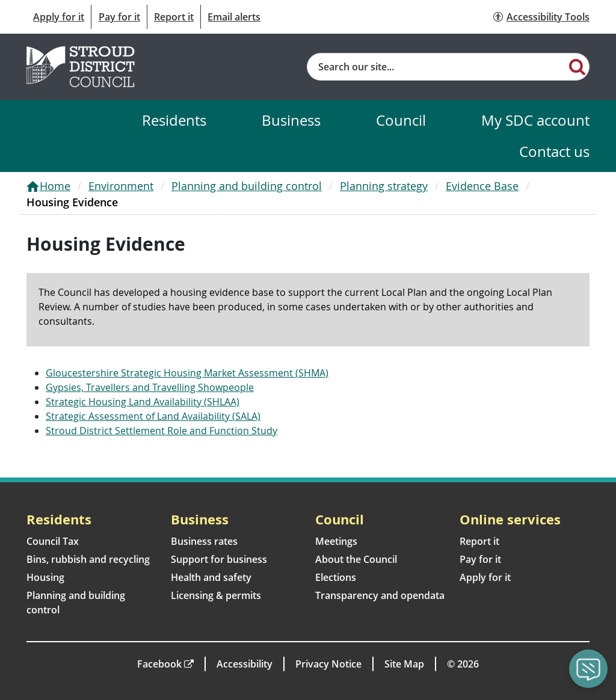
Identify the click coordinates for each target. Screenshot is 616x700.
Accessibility (245, 664)
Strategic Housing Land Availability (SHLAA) (143, 402)
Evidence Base (482, 186)
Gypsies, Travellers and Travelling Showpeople (150, 387)
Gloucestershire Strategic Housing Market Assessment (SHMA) (187, 373)
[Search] (577, 66)
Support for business (219, 559)
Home (55, 186)
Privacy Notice (328, 664)
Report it (174, 17)
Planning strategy (384, 186)
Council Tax (53, 541)
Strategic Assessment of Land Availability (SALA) (153, 416)
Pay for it (119, 17)
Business (291, 120)
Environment (121, 186)
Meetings (336, 541)
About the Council (356, 559)
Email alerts (234, 17)
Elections (336, 577)
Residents (174, 120)
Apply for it (59, 17)
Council (401, 120)
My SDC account (535, 120)
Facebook (159, 664)
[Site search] (436, 67)
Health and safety (211, 577)
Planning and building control (247, 186)
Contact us (554, 151)
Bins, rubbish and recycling (88, 559)
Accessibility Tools (548, 17)
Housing (45, 577)
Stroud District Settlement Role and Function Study (162, 431)
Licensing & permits (216, 595)
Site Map (404, 664)
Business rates (204, 541)
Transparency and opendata (380, 595)
